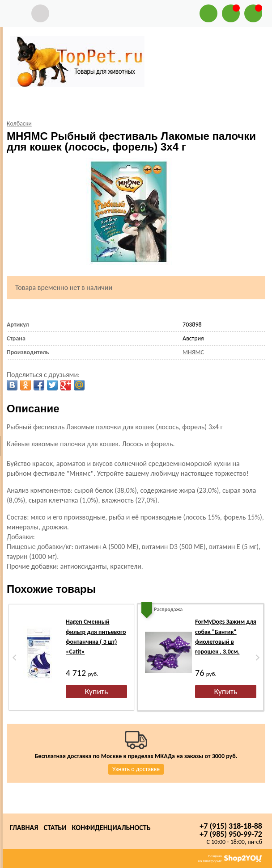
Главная (24, 828)
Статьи (55, 828)
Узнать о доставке (136, 769)
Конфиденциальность (111, 828)
